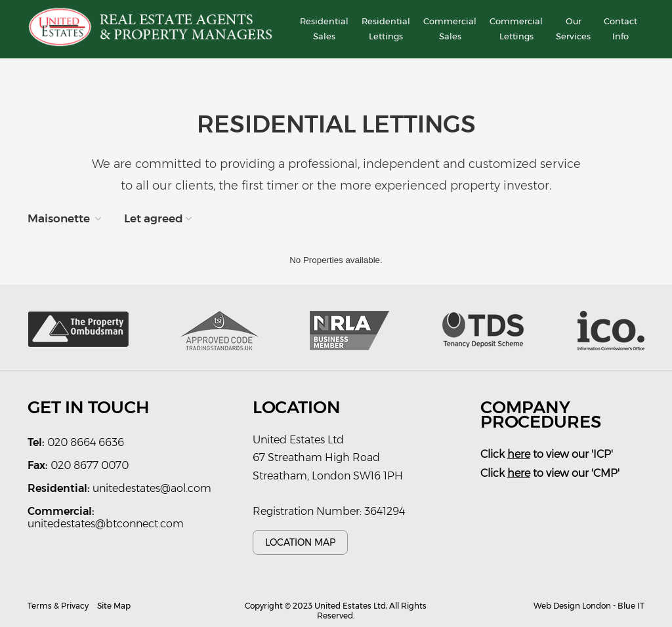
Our (573, 30)
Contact (620, 30)
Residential (324, 30)
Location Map (300, 542)
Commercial (450, 30)
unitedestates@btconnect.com (106, 524)
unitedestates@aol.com (152, 488)
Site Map (114, 606)
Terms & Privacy (58, 606)
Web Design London (572, 606)
